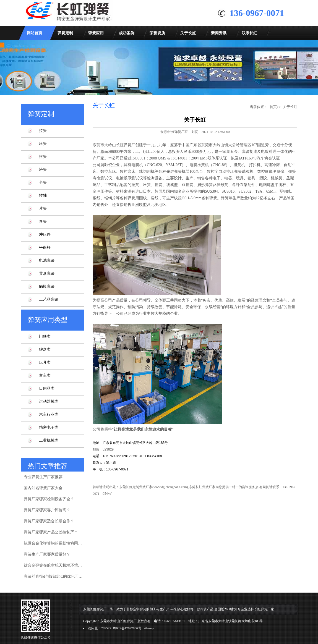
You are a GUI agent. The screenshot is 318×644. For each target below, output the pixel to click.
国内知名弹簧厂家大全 (43, 488)
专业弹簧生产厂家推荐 (43, 477)
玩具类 (45, 362)
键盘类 (45, 350)
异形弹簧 (47, 273)
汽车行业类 (49, 414)
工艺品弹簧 (49, 299)
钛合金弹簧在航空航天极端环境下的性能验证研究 (54, 565)
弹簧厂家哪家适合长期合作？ (49, 521)
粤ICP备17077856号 (127, 628)
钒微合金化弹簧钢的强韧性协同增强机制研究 (54, 543)
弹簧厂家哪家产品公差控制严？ (51, 532)
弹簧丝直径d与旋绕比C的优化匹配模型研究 (54, 576)
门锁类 (45, 337)
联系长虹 (249, 33)
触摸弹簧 (47, 286)
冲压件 (45, 235)
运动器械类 (49, 401)
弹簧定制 (65, 33)
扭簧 (43, 157)
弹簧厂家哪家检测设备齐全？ (49, 499)
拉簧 (43, 131)
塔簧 (43, 170)
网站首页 (35, 33)
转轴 (43, 196)
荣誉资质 (157, 33)
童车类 (45, 375)
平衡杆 (45, 248)
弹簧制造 (249, 152)
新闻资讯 (219, 33)
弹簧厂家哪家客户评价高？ (47, 510)
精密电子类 (49, 427)
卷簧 (43, 222)
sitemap (149, 628)
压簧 (43, 144)
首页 (273, 107)
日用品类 (47, 388)
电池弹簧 (47, 261)
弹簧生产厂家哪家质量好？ (47, 554)
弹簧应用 (96, 33)
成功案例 (127, 33)
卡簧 (43, 183)
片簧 (43, 209)
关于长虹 (188, 33)
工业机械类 (49, 440)
